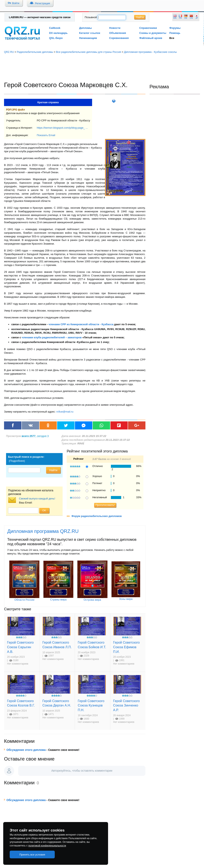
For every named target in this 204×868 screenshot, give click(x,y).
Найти (140, 17)
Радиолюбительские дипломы (35, 52)
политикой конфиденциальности (47, 846)
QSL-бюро (56, 38)
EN (175, 18)
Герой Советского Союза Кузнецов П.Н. (91, 705)
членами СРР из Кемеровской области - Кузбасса (81, 324)
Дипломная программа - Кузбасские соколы (150, 52)
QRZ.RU (9, 52)
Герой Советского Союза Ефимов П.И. (126, 647)
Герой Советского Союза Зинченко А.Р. (126, 705)
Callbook (55, 28)
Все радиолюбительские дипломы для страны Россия (88, 52)
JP (197, 18)
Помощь (175, 33)
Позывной (91, 17)
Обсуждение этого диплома (26, 750)
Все (172, 38)
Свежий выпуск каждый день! (37, 499)
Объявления (118, 33)
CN (191, 18)
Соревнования (119, 38)
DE (186, 18)
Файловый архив (151, 38)
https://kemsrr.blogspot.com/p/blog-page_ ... (62, 128)
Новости (115, 28)
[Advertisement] (102, 68)
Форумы (175, 28)
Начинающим (88, 38)
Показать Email (46, 135)
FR (180, 18)
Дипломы (86, 28)
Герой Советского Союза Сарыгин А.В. (20, 647)
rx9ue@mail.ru (65, 412)
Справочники (148, 28)
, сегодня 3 (35, 436)
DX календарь (58, 33)
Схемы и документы (153, 33)
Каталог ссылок (90, 33)
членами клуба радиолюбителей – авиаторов (52, 337)
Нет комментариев (18, 664)
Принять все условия (32, 855)
